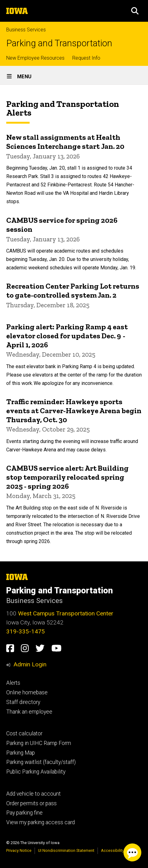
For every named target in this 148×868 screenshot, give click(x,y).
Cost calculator (24, 733)
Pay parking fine (24, 813)
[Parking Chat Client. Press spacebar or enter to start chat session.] (132, 852)
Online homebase (27, 692)
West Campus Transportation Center (66, 613)
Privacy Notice (19, 850)
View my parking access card (41, 822)
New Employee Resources (35, 58)
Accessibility (112, 850)
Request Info (86, 58)
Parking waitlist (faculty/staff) (41, 762)
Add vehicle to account (33, 794)
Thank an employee (29, 712)
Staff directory (23, 702)
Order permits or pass (31, 803)
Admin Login (30, 664)
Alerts (13, 683)
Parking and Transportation (59, 43)
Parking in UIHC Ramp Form (39, 743)
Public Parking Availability (36, 772)
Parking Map (21, 753)
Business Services (26, 30)
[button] (135, 11)
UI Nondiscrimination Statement (66, 850)
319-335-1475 (26, 631)
